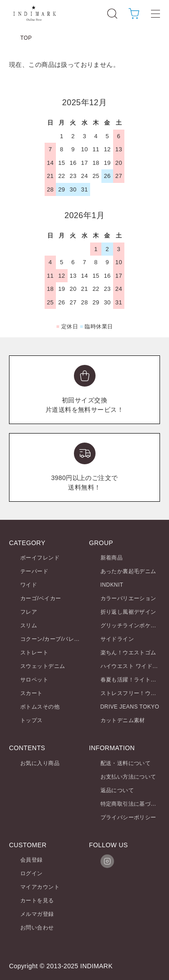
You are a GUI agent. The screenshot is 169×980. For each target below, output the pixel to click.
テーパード (34, 571)
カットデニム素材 (123, 720)
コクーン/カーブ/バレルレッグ (58, 639)
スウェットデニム (43, 666)
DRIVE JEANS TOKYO (130, 707)
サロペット (34, 680)
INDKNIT (112, 585)
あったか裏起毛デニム (128, 571)
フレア (29, 612)
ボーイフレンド (40, 558)
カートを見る (37, 901)
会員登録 (32, 860)
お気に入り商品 (40, 763)
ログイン (32, 873)
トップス (32, 720)
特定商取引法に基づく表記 (134, 804)
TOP (26, 38)
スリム (29, 625)
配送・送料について (126, 763)
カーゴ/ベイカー (41, 598)
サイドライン (117, 639)
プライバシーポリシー (128, 817)
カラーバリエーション (128, 598)
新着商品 (112, 558)
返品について (117, 790)
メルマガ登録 (37, 914)
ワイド (29, 585)
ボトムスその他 (40, 707)
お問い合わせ (37, 928)
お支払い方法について (128, 777)
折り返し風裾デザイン (128, 612)
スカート (32, 693)
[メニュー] (155, 14)
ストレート (34, 653)
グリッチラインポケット (131, 625)
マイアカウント (40, 887)
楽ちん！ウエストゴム (128, 653)
